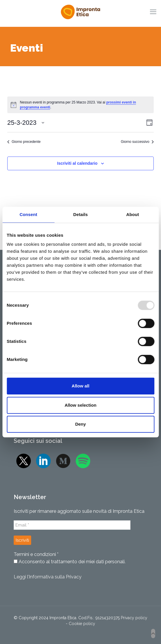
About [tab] (133, 214)
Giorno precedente (24, 142)
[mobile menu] (153, 12)
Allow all (80, 386)
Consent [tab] (28, 214)
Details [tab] (81, 214)
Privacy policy (134, 618)
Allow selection (80, 405)
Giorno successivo (137, 142)
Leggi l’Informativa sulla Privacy (48, 577)
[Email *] (72, 525)
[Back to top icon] (153, 634)
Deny (80, 424)
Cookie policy (82, 624)
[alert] (80, 105)
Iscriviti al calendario (77, 163)
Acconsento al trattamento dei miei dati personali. (70, 562)
